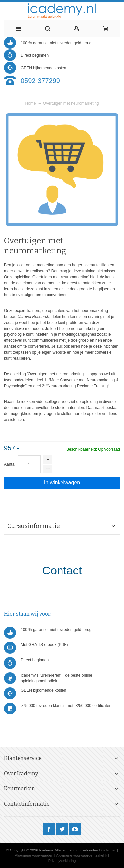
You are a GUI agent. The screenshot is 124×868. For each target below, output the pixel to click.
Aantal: (10, 464)
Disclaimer (107, 850)
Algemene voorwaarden (34, 855)
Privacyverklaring (62, 861)
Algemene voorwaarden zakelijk (82, 855)
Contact (62, 570)
